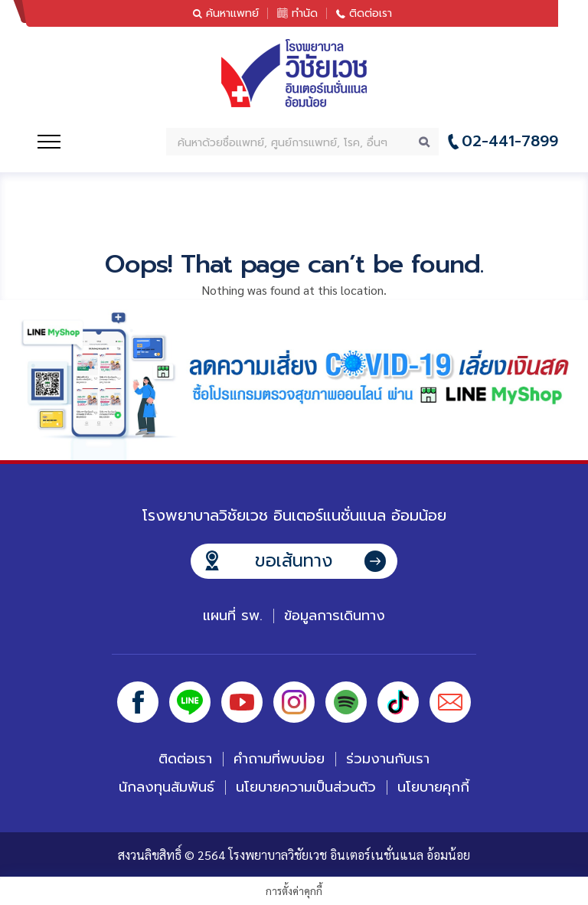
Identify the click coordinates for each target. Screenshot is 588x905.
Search (425, 142)
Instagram (294, 702)
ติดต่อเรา (371, 13)
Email (450, 702)
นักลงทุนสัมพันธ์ (167, 787)
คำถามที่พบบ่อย (279, 759)
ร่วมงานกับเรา (388, 759)
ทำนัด (305, 13)
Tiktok (398, 702)
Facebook (138, 702)
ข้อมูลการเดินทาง (335, 616)
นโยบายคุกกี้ (433, 787)
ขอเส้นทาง (294, 561)
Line (190, 702)
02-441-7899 (510, 141)
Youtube (242, 702)
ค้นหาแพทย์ (232, 13)
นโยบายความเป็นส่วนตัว (306, 787)
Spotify (346, 702)
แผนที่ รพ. (233, 616)
